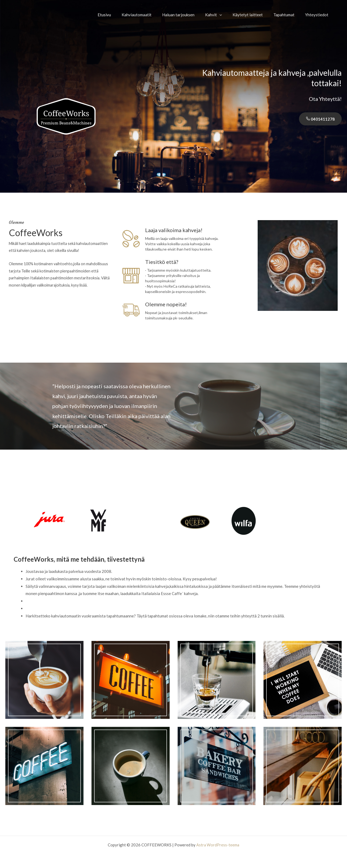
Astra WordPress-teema (218, 845)
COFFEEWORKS (38, 15)
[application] (229, 15)
